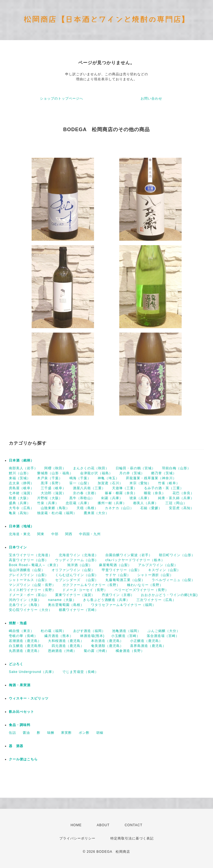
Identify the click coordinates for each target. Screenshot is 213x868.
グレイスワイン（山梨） (29, 575)
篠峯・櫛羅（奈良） (121, 493)
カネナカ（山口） (119, 508)
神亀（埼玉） (108, 478)
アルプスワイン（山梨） (158, 565)
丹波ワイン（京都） (118, 595)
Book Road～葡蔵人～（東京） (35, 565)
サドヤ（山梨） (118, 575)
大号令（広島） (21, 508)
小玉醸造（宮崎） (126, 636)
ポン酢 (84, 733)
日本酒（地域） (21, 526)
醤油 (26, 733)
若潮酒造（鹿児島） (25, 641)
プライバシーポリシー (77, 838)
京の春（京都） (86, 493)
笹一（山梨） (80, 483)
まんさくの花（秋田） (91, 468)
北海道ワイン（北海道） (79, 555)
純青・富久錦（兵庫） (176, 498)
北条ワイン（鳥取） (25, 605)
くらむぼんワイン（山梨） (77, 575)
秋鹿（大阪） (20, 498)
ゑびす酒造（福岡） (89, 631)
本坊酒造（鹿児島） (107, 641)
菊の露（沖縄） (96, 651)
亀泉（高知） (20, 513)
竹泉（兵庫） (48, 503)
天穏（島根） (87, 508)
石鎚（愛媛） (151, 508)
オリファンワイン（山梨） (73, 570)
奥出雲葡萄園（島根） (66, 605)
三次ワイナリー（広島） (156, 600)
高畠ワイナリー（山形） (29, 560)
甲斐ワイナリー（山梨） (122, 570)
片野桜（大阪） (50, 498)
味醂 (51, 733)
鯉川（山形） (20, 473)
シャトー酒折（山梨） (155, 575)
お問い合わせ (151, 99)
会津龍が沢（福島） (96, 473)
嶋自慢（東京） (21, 631)
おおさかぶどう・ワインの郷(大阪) (169, 595)
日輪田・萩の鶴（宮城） (135, 468)
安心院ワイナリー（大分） (31, 610)
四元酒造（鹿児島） (68, 646)
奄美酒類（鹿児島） (107, 646)
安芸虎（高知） (182, 508)
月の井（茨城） (132, 473)
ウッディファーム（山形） (77, 560)
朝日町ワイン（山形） (177, 555)
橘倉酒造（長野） (130, 651)
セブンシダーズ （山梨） (77, 580)
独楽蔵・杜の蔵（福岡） (57, 513)
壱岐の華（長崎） (23, 636)
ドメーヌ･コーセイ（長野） (85, 590)
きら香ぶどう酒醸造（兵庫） (106, 600)
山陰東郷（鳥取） (55, 508)
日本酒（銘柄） (21, 460)
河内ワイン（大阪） (25, 600)
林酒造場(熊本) (92, 636)
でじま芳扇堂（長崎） (80, 672)
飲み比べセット (21, 712)
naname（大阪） (62, 600)
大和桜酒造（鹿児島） (66, 641)
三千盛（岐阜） (53, 488)
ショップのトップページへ (62, 99)
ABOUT (103, 825)
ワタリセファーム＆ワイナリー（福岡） (123, 605)
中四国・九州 (90, 534)
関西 (69, 534)
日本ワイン (18, 547)
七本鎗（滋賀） (21, 493)
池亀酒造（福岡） (126, 631)
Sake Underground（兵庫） (32, 672)
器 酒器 (16, 746)
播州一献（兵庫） (112, 503)
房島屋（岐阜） (21, 488)
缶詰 (12, 733)
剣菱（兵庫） (112, 498)
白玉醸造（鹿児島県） (27, 646)
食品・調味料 (20, 725)
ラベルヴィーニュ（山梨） (173, 580)
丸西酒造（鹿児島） (25, 651)
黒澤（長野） (52, 483)
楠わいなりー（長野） (145, 585)
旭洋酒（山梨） (80, 565)
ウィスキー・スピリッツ (29, 698)
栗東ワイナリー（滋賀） (75, 595)
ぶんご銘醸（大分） (164, 631)
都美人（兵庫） (146, 503)
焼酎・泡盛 (18, 623)
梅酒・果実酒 (20, 685)
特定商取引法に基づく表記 (132, 838)
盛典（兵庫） (20, 503)
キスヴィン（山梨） (164, 570)
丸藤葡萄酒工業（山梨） (125, 580)
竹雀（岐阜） (169, 483)
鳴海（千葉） (80, 478)
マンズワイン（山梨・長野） (32, 585)
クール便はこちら (23, 759)
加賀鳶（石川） (110, 483)
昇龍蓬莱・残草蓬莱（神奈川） (151, 478)
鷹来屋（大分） (96, 513)
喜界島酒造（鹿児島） (148, 646)
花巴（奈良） (183, 493)
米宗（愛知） (140, 483)
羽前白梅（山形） (176, 468)
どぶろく (16, 664)
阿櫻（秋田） (55, 468)
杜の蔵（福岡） (53, 631)
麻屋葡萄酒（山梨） (115, 565)
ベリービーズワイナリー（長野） (142, 590)
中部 (55, 534)
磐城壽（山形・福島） (55, 473)
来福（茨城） (20, 478)
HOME (76, 825)
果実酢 (66, 733)
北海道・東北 (20, 534)
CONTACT (133, 825)
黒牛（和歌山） (82, 498)
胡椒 (100, 733)
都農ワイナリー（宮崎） (79, 610)
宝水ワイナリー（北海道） (31, 555)
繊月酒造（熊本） (59, 636)
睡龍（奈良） (155, 493)
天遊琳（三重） (125, 488)
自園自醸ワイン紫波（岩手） (129, 555)
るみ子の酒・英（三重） (164, 488)
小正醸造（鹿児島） (146, 641)
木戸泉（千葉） (50, 478)
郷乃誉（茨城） (164, 473)
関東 (41, 534)
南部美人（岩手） (23, 468)
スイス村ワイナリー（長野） (32, 590)
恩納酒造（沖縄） (62, 651)
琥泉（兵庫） (140, 498)
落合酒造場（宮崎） (163, 636)
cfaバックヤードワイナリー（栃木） (135, 560)
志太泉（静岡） (21, 483)
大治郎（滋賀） (53, 493)
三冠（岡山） (176, 503)
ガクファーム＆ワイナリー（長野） (91, 585)
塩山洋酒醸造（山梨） (27, 570)
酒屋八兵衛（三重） (89, 488)
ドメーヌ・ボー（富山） (29, 595)
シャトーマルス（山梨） (29, 580)
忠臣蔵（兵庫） (78, 503)
